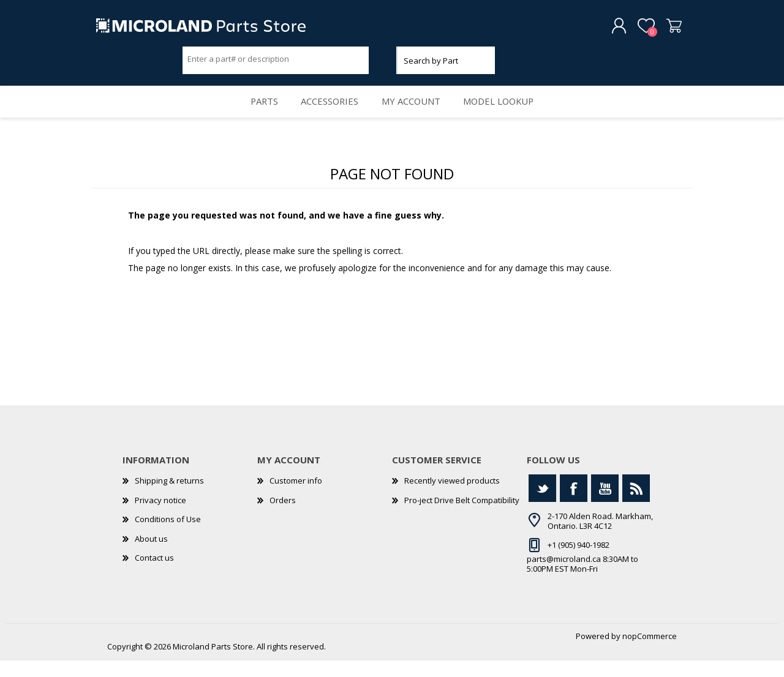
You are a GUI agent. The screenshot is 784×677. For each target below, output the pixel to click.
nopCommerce (650, 653)
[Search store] (276, 63)
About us (151, 555)
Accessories (327, 114)
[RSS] (636, 505)
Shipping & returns (169, 497)
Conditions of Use (168, 536)
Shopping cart (663, 30)
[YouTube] (605, 505)
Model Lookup (508, 114)
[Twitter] (542, 505)
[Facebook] (574, 505)
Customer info (296, 497)
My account (414, 114)
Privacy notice (160, 517)
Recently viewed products (452, 497)
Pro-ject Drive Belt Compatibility (462, 517)
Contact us (154, 575)
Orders (283, 517)
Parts (255, 114)
